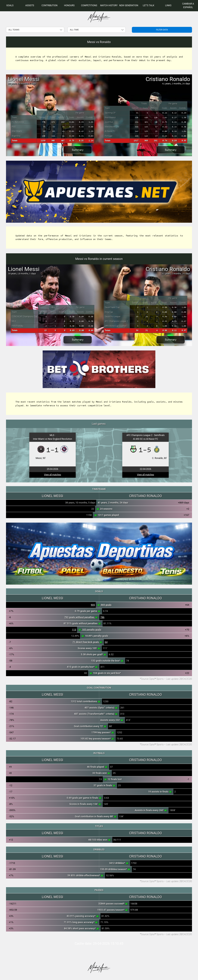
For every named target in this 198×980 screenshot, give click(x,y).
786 (102, 617)
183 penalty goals (90, 630)
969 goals (104, 605)
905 (93, 605)
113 (74, 630)
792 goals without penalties (81, 617)
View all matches (53, 475)
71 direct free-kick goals (87, 642)
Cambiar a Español (188, 6)
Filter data (162, 30)
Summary (78, 150)
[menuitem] (10, 6)
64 (106, 642)
